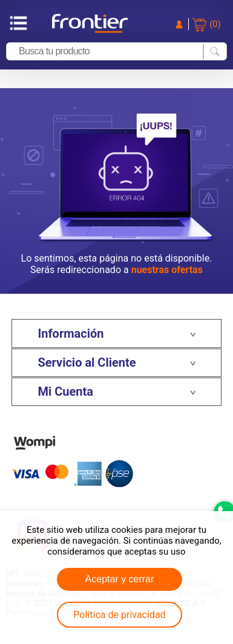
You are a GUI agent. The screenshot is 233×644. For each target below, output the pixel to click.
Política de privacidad (119, 615)
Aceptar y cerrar (120, 579)
